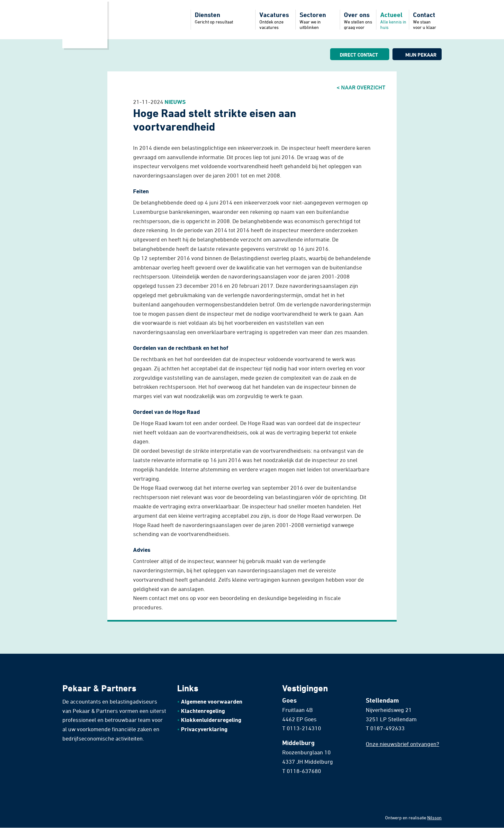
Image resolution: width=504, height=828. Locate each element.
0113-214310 (304, 728)
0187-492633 (387, 728)
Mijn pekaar (421, 55)
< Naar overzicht (361, 87)
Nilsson (434, 818)
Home (85, 24)
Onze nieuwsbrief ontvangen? (402, 744)
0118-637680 (304, 771)
